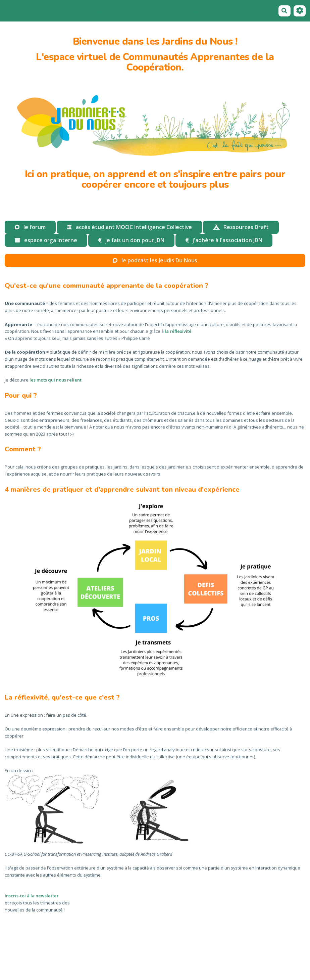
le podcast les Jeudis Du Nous (155, 260)
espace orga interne (97, 11)
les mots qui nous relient (56, 380)
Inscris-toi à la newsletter (32, 896)
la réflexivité (178, 331)
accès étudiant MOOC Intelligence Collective (129, 227)
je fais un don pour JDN (131, 240)
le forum (61, 11)
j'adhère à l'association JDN (224, 240)
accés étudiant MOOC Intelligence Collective (179, 11)
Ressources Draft (241, 227)
